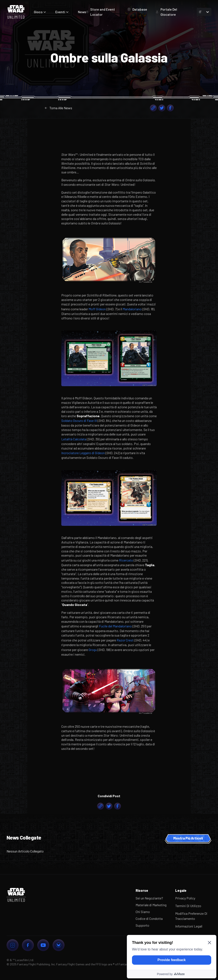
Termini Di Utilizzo (188, 906)
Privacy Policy (185, 898)
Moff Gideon (97, 309)
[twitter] (162, 108)
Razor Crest (125, 640)
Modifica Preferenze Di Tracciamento (191, 916)
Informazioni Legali (189, 926)
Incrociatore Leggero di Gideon (83, 453)
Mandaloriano (132, 309)
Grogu (93, 650)
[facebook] (170, 108)
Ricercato (126, 560)
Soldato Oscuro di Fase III (79, 421)
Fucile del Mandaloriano (115, 626)
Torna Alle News (58, 108)
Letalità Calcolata (74, 439)
